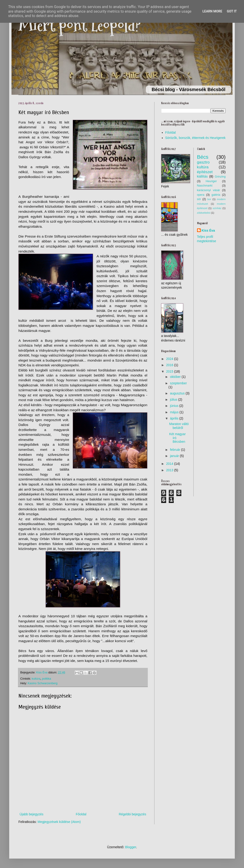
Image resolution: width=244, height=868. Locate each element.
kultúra (36, 679)
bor (209, 199)
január (174, 456)
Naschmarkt (205, 186)
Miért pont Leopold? (80, 25)
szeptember (178, 383)
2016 (170, 365)
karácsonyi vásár (209, 190)
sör (199, 199)
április (174, 418)
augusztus (177, 393)
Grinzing (220, 177)
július (174, 400)
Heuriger (211, 181)
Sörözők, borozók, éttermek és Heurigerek (195, 138)
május (174, 412)
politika (47, 679)
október (175, 377)
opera (201, 195)
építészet (205, 172)
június (174, 406)
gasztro (203, 162)
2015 (170, 371)
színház (217, 208)
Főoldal (81, 814)
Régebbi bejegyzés (132, 814)
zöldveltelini (204, 213)
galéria (216, 195)
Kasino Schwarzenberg (43, 683)
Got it (232, 11)
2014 (170, 464)
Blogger (131, 847)
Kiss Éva (208, 230)
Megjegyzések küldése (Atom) (59, 822)
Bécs (203, 157)
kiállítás (202, 176)
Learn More (212, 11)
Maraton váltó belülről (179, 426)
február (175, 450)
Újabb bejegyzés (32, 814)
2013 (170, 470)
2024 (170, 359)
